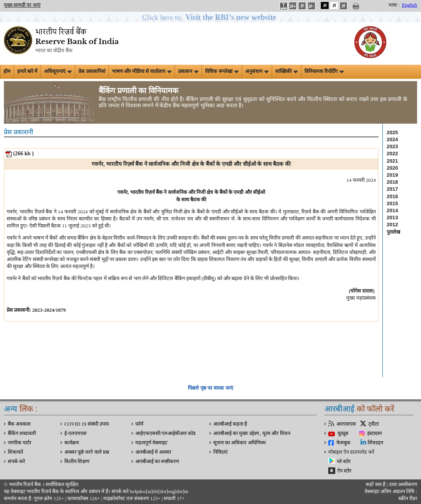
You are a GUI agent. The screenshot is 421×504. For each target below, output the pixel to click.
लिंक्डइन (375, 443)
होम (7, 71)
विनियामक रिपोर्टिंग (324, 71)
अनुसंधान (257, 71)
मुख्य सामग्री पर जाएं (22, 5)
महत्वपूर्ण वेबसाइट (151, 443)
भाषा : (394, 5)
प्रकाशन (188, 71)
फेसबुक (343, 443)
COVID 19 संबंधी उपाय (87, 424)
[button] (211, 17)
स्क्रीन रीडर (408, 499)
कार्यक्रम (72, 443)
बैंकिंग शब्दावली (22, 433)
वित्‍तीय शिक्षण (77, 461)
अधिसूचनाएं (58, 71)
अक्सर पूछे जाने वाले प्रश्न (87, 452)
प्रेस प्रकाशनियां (92, 71)
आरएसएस (346, 424)
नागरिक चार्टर (19, 443)
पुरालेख (394, 232)
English (410, 5)
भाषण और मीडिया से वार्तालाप (142, 71)
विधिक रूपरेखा (222, 71)
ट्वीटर (374, 424)
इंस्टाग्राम (375, 433)
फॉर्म (139, 424)
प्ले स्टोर (344, 461)
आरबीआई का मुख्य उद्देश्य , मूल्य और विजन (252, 433)
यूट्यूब (343, 433)
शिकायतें (15, 452)
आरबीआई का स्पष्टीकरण (157, 461)
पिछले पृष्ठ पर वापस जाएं (210, 388)
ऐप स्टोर (344, 471)
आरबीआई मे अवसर (153, 452)
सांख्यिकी (287, 71)
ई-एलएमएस (75, 433)
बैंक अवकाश (19, 424)
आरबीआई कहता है (230, 424)
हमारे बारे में (27, 71)
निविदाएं (220, 452)
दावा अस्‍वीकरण (403, 484)
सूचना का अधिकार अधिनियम (240, 443)
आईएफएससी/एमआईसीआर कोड (165, 433)
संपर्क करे (16, 461)
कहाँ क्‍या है (376, 484)
